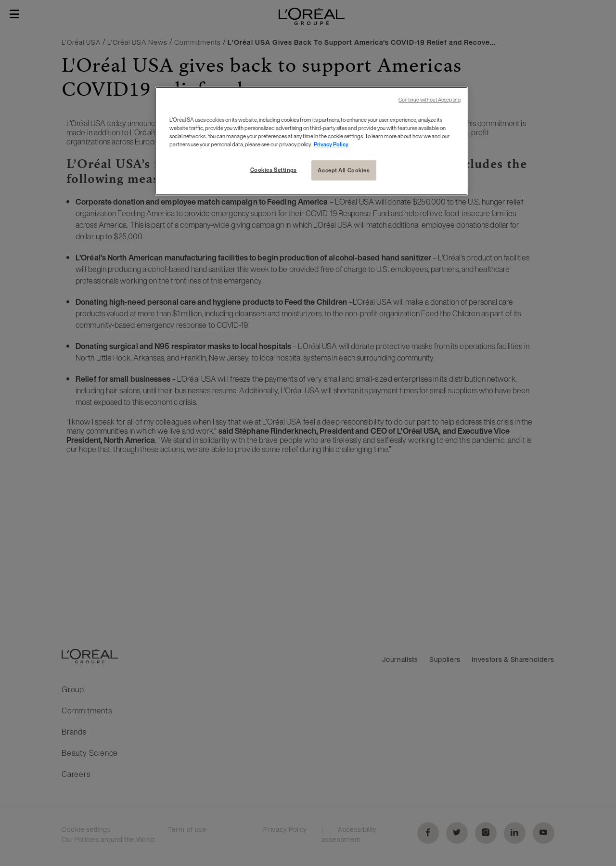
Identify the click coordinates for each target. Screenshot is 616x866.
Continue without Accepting (430, 100)
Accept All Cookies (344, 170)
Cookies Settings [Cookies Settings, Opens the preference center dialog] (274, 170)
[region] (311, 141)
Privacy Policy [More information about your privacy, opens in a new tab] (331, 144)
